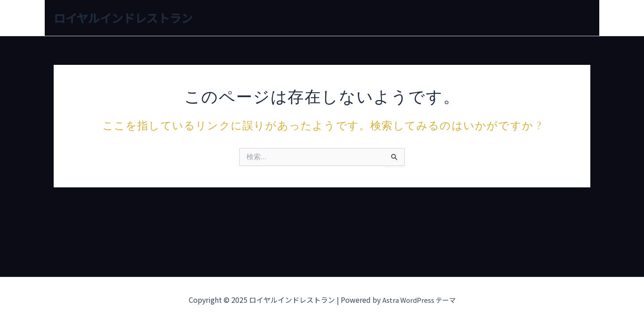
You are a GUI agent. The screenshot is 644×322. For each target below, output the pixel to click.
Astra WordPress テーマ (419, 300)
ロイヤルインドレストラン (123, 18)
